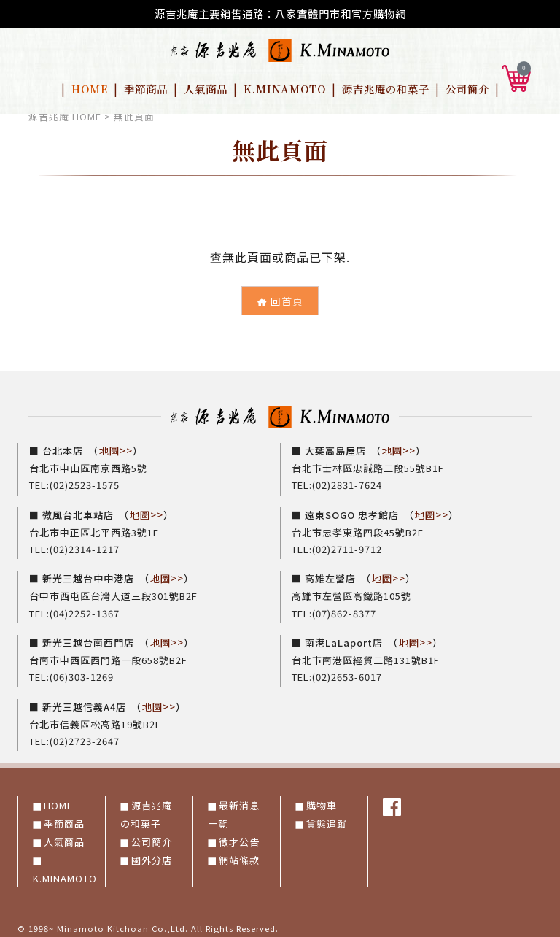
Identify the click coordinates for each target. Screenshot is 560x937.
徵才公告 (239, 837)
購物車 (322, 800)
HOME (90, 89)
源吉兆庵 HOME (65, 116)
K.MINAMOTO (285, 89)
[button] (516, 77)
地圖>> (116, 450)
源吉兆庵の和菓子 (386, 89)
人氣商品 (206, 89)
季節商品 (146, 89)
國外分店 (152, 855)
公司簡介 (467, 89)
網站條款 (239, 855)
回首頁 (280, 301)
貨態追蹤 (327, 818)
